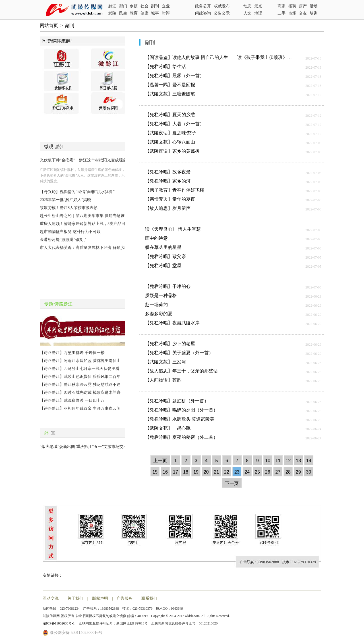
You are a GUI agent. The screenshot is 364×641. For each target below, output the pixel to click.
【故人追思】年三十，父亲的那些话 (181, 371)
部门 (123, 6)
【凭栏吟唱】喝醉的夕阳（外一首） (181, 410)
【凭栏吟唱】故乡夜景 (168, 172)
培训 (314, 13)
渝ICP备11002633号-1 (59, 623)
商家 (282, 6)
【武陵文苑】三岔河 (166, 362)
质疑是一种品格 (161, 295)
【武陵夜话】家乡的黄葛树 (172, 151)
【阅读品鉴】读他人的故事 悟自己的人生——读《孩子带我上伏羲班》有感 (221, 57)
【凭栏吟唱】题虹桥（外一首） (177, 401)
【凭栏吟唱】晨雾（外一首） (175, 76)
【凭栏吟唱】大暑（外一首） (175, 124)
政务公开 (203, 6)
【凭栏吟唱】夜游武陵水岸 (172, 323)
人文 (247, 13)
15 (155, 472)
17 (175, 472)
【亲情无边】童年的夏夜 (170, 199)
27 (278, 472)
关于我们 (75, 598)
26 (268, 472)
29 (298, 472)
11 (278, 461)
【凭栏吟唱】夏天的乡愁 (170, 115)
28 (288, 472)
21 (216, 472)
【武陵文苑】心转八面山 (170, 142)
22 (227, 472)
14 (309, 461)
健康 (144, 13)
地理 (258, 13)
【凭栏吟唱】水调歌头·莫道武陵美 (180, 419)
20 (206, 472)
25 (257, 472)
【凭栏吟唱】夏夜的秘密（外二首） (181, 437)
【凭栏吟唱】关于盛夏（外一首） (179, 353)
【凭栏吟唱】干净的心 (168, 286)
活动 (314, 6)
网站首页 (49, 25)
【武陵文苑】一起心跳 (168, 428)
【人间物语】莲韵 (163, 380)
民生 (123, 13)
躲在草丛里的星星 (163, 247)
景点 (258, 6)
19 (196, 472)
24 (247, 472)
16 (165, 472)
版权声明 (100, 598)
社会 (144, 6)
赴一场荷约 (156, 305)
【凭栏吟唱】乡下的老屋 (170, 344)
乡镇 (134, 6)
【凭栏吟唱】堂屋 (163, 266)
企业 (166, 6)
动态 (247, 6)
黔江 (112, 6)
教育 (134, 13)
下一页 (232, 483)
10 (268, 461)
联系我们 (149, 598)
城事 (155, 13)
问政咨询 (203, 13)
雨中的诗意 (156, 238)
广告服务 (125, 598)
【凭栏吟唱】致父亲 (166, 256)
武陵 (112, 13)
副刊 (155, 6)
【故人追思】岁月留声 (168, 208)
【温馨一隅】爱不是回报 (170, 85)
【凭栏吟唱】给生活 (166, 66)
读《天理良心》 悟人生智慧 (173, 229)
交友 (303, 13)
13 (299, 461)
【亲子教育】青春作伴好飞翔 (175, 190)
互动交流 (51, 598)
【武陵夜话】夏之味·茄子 (171, 133)
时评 (166, 13)
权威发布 (222, 6)
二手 (282, 13)
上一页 (160, 461)
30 (309, 472)
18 (186, 472)
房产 (303, 6)
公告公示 (222, 13)
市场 (292, 13)
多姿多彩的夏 (159, 314)
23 (237, 472)
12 (288, 461)
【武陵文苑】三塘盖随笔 (170, 94)
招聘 (292, 6)
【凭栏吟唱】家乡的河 (168, 181)
